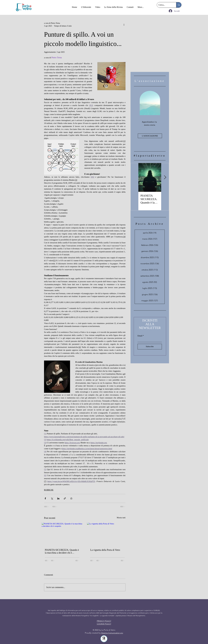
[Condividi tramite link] (65, 498)
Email (140, 336)
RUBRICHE (49, 490)
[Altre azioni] (124, 25)
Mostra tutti (121, 518)
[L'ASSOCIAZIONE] (150, 136)
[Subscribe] (150, 347)
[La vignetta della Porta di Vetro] (107, 534)
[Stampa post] (71, 498)
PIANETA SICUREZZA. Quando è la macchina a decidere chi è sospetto (62, 551)
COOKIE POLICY (104, 624)
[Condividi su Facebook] (45, 498)
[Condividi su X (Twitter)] (52, 498)
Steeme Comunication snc (112, 633)
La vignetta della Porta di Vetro (105, 550)
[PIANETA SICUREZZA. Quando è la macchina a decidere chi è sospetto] (62, 534)
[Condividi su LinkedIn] (58, 498)
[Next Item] (165, 177)
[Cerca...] (165, 5)
